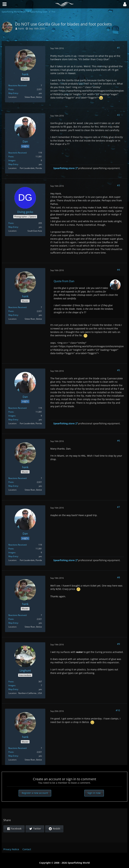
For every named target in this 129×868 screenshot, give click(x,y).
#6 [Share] (119, 441)
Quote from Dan (64, 281)
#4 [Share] (119, 270)
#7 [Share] (119, 507)
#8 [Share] (119, 577)
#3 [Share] (119, 185)
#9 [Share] (119, 644)
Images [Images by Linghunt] (12, 685)
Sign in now (94, 793)
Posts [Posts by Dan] (11, 157)
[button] (125, 4)
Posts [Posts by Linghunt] (11, 682)
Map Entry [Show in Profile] (13, 93)
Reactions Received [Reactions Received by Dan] (17, 153)
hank (21, 28)
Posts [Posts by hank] (11, 89)
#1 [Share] (119, 48)
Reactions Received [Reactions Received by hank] (17, 85)
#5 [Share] (119, 370)
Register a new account (35, 793)
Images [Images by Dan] (12, 160)
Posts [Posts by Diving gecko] (11, 223)
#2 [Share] (119, 115)
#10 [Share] (118, 710)
